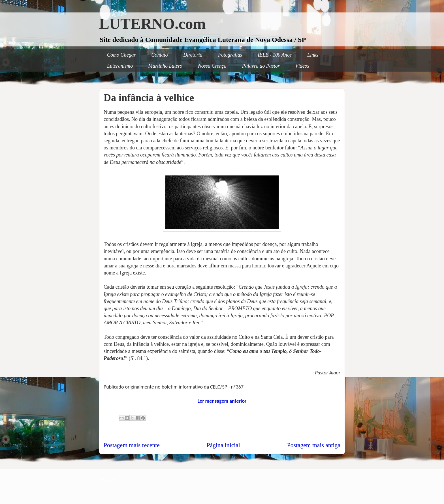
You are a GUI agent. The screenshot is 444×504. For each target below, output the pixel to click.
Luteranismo (120, 66)
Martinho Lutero (165, 66)
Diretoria (193, 55)
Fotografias (230, 55)
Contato (160, 55)
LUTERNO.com (152, 24)
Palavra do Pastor (261, 66)
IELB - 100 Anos (275, 55)
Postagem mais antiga (314, 445)
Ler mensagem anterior (222, 401)
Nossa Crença (212, 66)
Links (313, 55)
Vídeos (302, 66)
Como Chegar (121, 55)
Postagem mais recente (132, 445)
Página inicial (223, 445)
